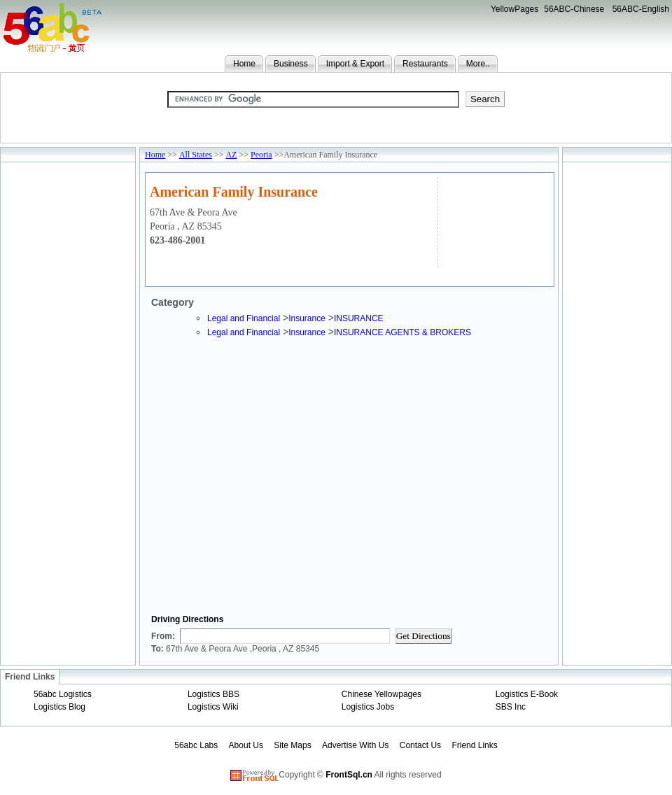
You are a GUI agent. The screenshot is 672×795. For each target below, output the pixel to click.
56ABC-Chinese (574, 9)
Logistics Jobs (368, 707)
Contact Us (420, 745)
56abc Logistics (63, 694)
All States (196, 155)
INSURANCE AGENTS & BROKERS (402, 332)
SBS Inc (511, 707)
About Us (246, 745)
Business (291, 64)
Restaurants (425, 64)
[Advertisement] (494, 221)
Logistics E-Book (527, 694)
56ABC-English (641, 9)
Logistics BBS (213, 694)
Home (244, 64)
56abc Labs (196, 745)
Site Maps (292, 745)
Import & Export (355, 64)
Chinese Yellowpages (381, 694)
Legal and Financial (244, 318)
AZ (231, 155)
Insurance (307, 318)
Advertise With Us (355, 745)
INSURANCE (359, 318)
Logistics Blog (59, 707)
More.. (478, 64)
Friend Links (474, 745)
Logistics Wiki (213, 707)
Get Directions (423, 636)
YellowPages (514, 9)
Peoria (261, 155)
